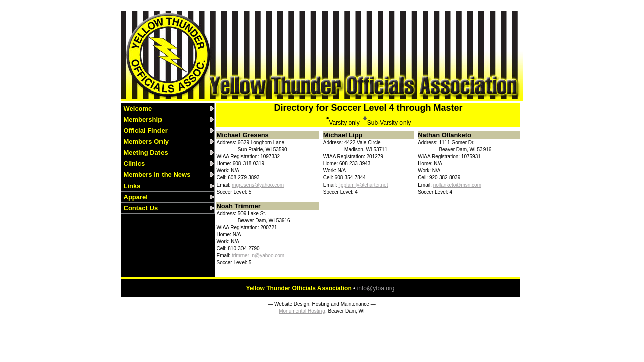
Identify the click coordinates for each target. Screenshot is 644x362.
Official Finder (146, 130)
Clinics (135, 164)
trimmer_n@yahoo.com (258, 256)
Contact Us (141, 208)
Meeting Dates (146, 153)
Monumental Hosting (302, 311)
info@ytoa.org (376, 288)
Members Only (146, 142)
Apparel (136, 197)
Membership (143, 119)
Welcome (138, 108)
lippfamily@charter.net (363, 185)
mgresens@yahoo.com (258, 185)
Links (132, 186)
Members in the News (157, 175)
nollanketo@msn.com (457, 185)
